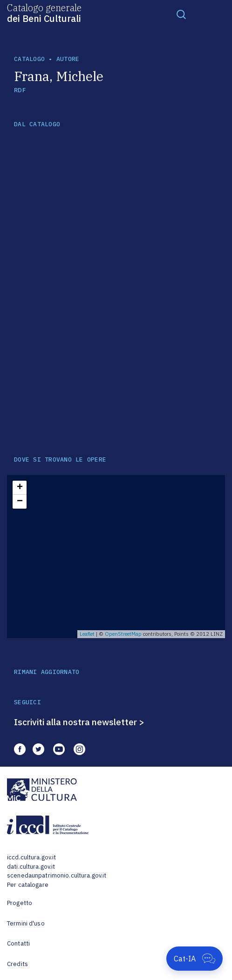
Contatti (18, 943)
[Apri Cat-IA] (194, 959)
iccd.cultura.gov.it (31, 857)
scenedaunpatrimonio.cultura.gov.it (57, 875)
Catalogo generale (44, 13)
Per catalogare (28, 885)
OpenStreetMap (123, 634)
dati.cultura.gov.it (31, 867)
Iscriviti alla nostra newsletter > (79, 722)
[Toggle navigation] (181, 14)
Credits (17, 964)
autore (68, 59)
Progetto (20, 903)
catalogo (29, 59)
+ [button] (20, 488)
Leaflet (87, 634)
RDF (20, 90)
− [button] (20, 502)
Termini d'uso (26, 923)
